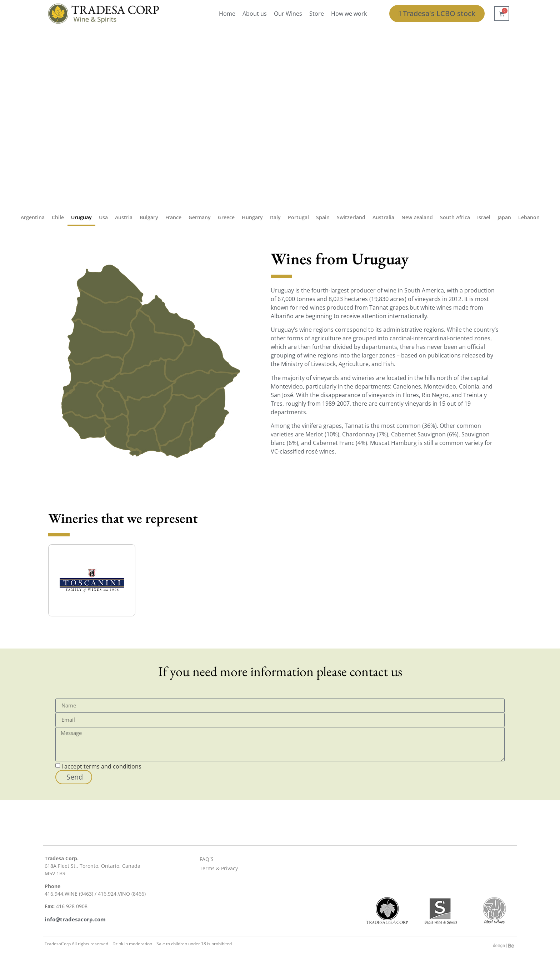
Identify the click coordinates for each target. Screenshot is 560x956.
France (173, 217)
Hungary (252, 217)
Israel (484, 217)
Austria (124, 217)
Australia (383, 217)
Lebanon (529, 217)
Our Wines (288, 14)
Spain (323, 217)
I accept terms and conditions (101, 766)
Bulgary (149, 217)
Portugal (298, 217)
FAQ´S (207, 859)
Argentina (33, 217)
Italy (275, 217)
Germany (200, 217)
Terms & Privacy (219, 868)
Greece (226, 217)
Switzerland (351, 217)
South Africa (455, 217)
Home (227, 14)
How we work (349, 14)
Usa (103, 217)
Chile (58, 217)
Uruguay (81, 217)
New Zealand (417, 217)
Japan (504, 217)
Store (317, 14)
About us (255, 14)
